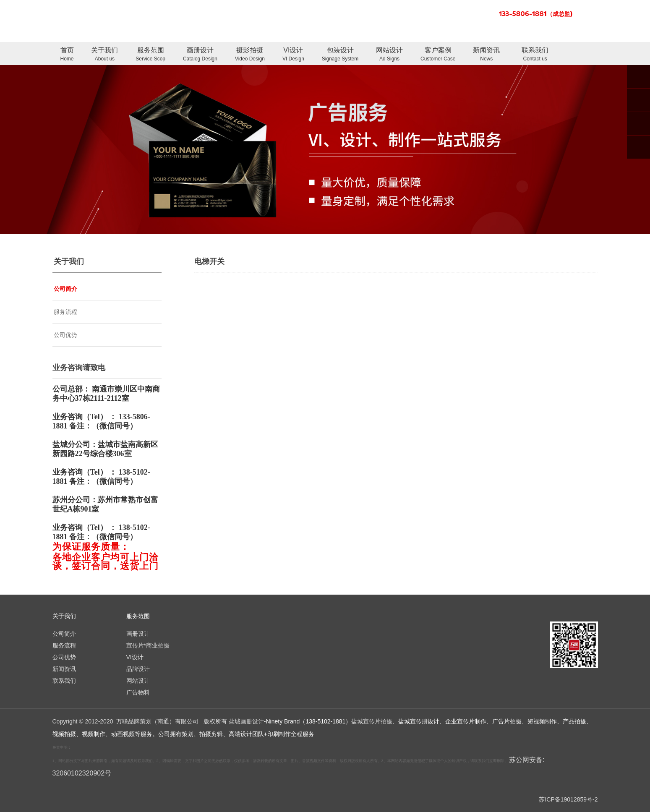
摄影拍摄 (250, 55)
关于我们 (104, 55)
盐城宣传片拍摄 (372, 721)
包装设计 (340, 55)
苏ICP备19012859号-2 (568, 799)
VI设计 (293, 55)
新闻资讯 (486, 55)
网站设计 (389, 55)
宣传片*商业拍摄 (148, 645)
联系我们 (535, 55)
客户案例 (438, 55)
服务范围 (150, 55)
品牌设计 (138, 669)
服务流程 (65, 312)
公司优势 (65, 335)
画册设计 (200, 55)
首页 (67, 55)
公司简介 (65, 289)
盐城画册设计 (246, 721)
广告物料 (138, 692)
